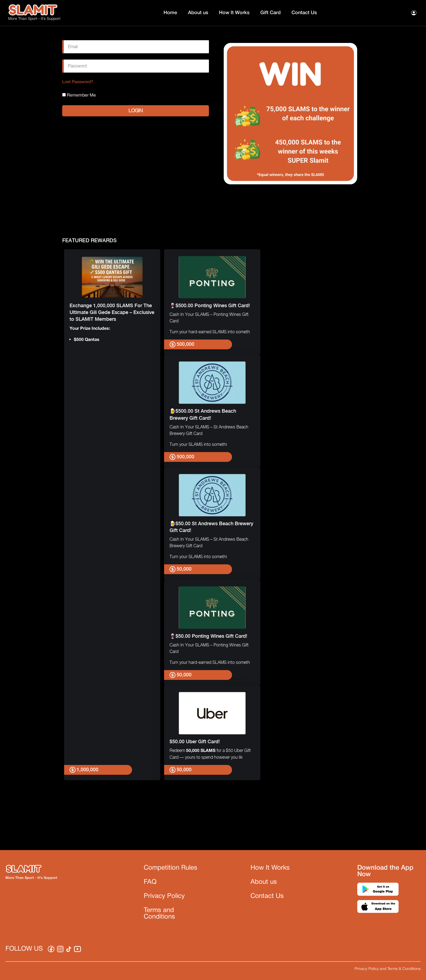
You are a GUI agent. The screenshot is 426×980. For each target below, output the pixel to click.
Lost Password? (78, 82)
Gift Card (270, 13)
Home (170, 13)
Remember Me (79, 95)
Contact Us (304, 13)
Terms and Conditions (159, 914)
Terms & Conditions (404, 969)
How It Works (234, 13)
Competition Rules (170, 868)
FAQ (150, 882)
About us (198, 13)
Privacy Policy (164, 896)
